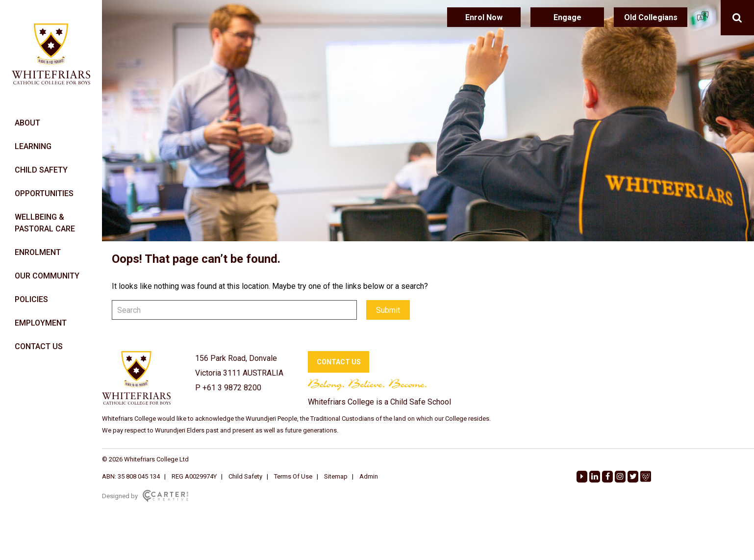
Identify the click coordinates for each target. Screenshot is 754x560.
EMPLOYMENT (41, 323)
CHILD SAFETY (41, 170)
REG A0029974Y (194, 476)
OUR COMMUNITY (47, 276)
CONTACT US (39, 346)
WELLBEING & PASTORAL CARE (45, 223)
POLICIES (31, 299)
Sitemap (336, 476)
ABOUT (27, 123)
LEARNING (33, 146)
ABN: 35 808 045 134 (131, 476)
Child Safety (245, 476)
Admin (369, 476)
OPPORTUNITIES (44, 193)
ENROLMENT (38, 252)
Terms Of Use (293, 476)
